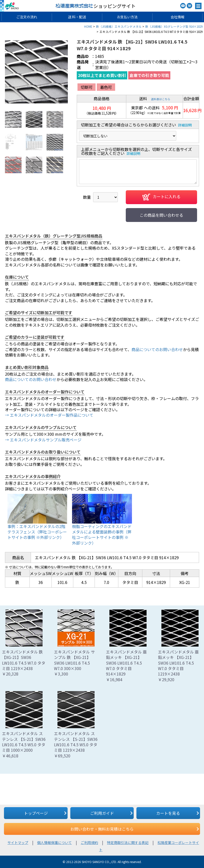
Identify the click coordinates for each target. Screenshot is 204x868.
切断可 (87, 87)
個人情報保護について (54, 843)
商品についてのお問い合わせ (157, 349)
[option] (37, 72)
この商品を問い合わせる (161, 215)
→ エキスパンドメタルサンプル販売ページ (43, 440)
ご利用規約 (89, 843)
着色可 (106, 87)
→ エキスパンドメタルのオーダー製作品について (49, 415)
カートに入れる (161, 197)
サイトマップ (18, 843)
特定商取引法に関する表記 (128, 843)
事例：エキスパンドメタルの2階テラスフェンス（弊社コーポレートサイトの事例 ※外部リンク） (37, 532)
